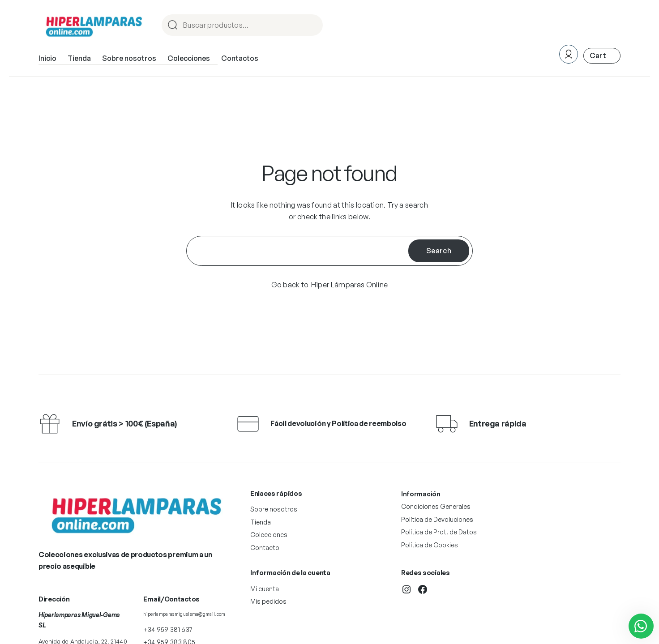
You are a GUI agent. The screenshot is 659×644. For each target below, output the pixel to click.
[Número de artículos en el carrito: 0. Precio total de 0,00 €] (602, 56)
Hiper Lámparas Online (350, 285)
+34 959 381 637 (168, 629)
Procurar (312, 26)
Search (439, 251)
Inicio (47, 58)
